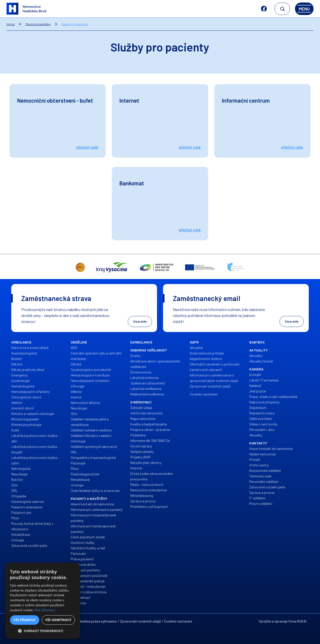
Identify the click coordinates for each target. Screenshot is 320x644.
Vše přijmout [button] (25, 620)
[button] (42, 631)
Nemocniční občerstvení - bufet (55, 100)
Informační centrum (246, 100)
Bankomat (132, 183)
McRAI (302, 621)
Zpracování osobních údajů (140, 621)
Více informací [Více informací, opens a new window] (45, 610)
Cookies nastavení (178, 621)
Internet (129, 100)
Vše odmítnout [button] (58, 620)
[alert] (42, 601)
